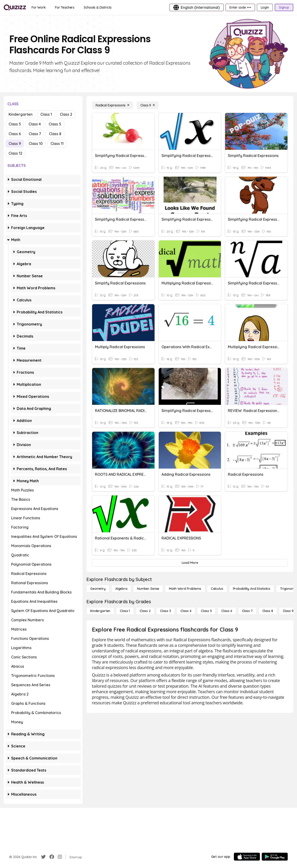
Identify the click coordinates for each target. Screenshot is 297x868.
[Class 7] (247, 611)
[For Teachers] (65, 7)
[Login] (265, 7)
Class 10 (36, 144)
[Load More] (190, 563)
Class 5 (55, 124)
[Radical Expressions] (112, 105)
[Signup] (284, 7)
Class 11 (57, 144)
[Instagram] (60, 857)
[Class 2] (145, 611)
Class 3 (15, 124)
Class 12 (15, 153)
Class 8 (55, 134)
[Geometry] (98, 589)
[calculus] (217, 589)
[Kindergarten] (100, 611)
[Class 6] (227, 611)
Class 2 (66, 114)
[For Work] (39, 7)
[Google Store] (275, 857)
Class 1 (46, 114)
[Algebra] (121, 589)
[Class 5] (206, 611)
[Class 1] (125, 611)
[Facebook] (52, 857)
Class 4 (35, 124)
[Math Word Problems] (185, 589)
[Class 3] (165, 611)
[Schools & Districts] (98, 7)
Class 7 (35, 134)
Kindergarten (21, 114)
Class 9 (15, 144)
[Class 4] (186, 611)
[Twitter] (43, 857)
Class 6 (15, 134)
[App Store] (247, 857)
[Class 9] (148, 105)
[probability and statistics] (252, 589)
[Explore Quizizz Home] (15, 7)
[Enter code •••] (240, 7)
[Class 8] (268, 611)
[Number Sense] (148, 589)
